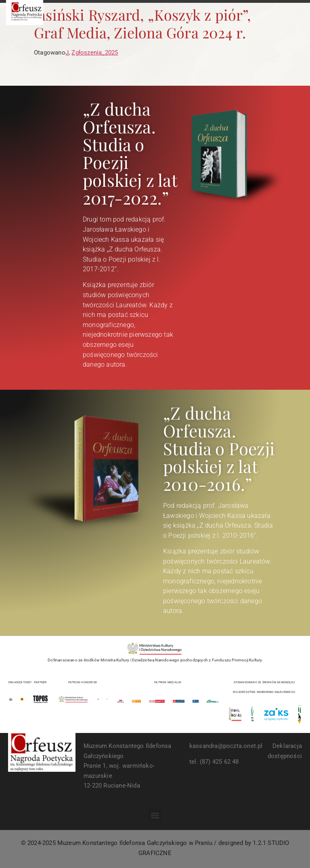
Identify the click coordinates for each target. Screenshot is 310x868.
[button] (155, 815)
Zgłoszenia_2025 (95, 53)
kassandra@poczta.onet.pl (226, 746)
